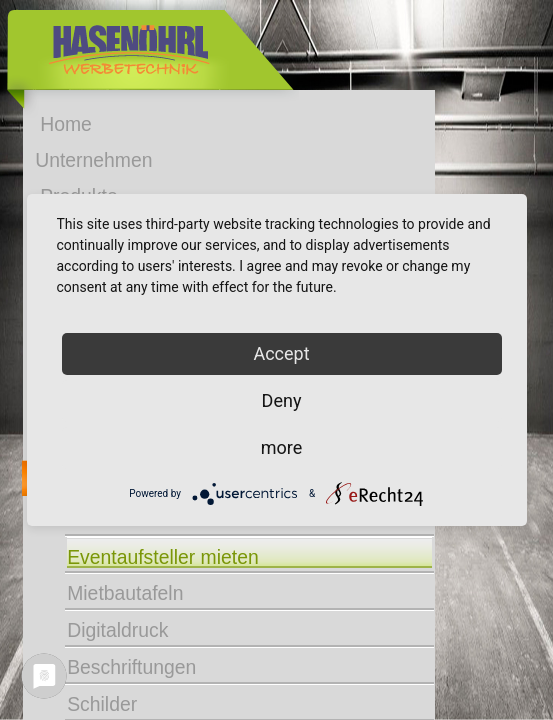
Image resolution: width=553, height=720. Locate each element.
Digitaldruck (117, 629)
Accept (281, 353)
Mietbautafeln (125, 592)
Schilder (102, 703)
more (282, 447)
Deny (282, 400)
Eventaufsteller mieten (163, 557)
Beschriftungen (131, 666)
